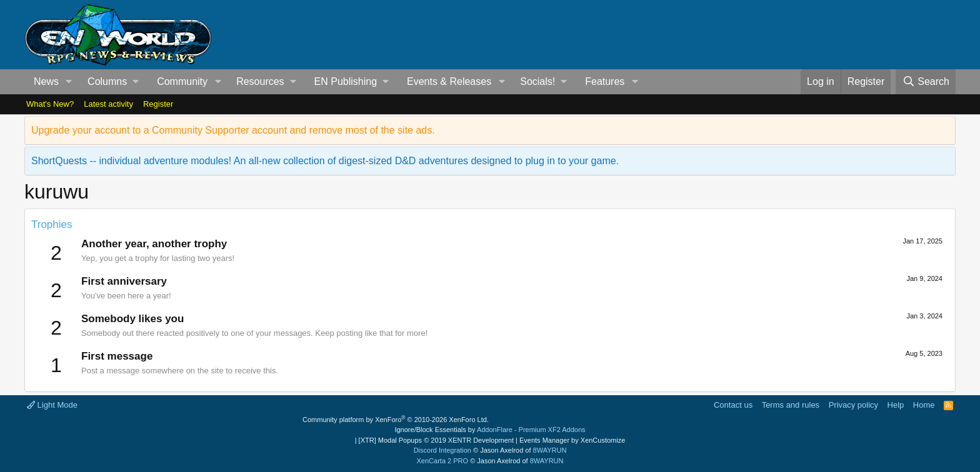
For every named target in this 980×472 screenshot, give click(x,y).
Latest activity (108, 104)
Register (158, 104)
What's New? (50, 104)
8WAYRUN (550, 450)
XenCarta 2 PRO (443, 461)
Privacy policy (853, 405)
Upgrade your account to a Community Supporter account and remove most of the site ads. (233, 130)
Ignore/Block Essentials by (490, 430)
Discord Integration (442, 450)
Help (896, 405)
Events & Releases (449, 81)
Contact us (733, 405)
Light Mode (52, 405)
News (46, 81)
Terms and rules (791, 405)
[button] (69, 82)
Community (182, 81)
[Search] (926, 82)
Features (605, 81)
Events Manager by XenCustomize (572, 440)
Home (924, 405)
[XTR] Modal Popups (436, 440)
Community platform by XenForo (396, 420)
